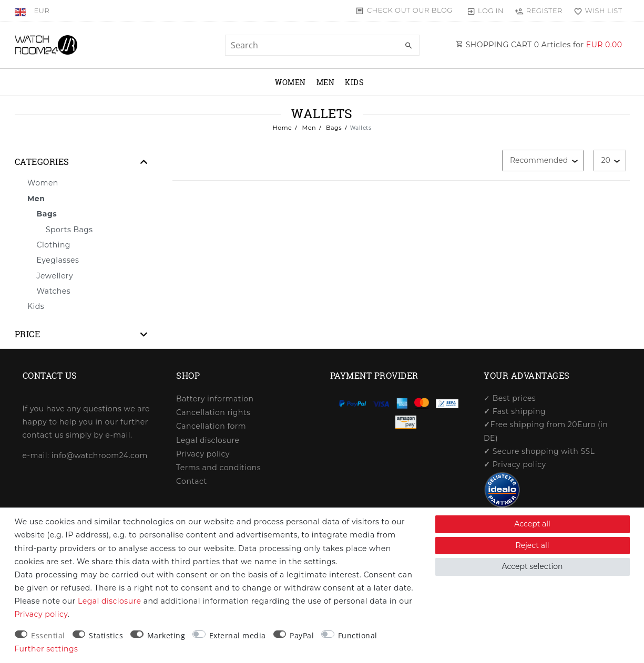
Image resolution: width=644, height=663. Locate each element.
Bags (333, 128)
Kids (354, 82)
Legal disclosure (208, 440)
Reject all (533, 545)
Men (326, 82)
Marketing (166, 635)
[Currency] (42, 11)
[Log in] (485, 11)
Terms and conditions (218, 468)
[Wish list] (596, 11)
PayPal (302, 635)
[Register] (539, 11)
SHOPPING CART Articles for (539, 45)
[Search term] (322, 45)
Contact (192, 481)
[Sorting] (543, 160)
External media (238, 635)
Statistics (106, 635)
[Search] (409, 46)
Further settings (47, 649)
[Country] (22, 11)
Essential (48, 635)
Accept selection (533, 566)
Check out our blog (410, 10)
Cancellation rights (213, 412)
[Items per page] (610, 160)
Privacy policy (203, 454)
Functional (358, 635)
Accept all (532, 524)
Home (283, 128)
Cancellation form (211, 426)
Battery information (215, 399)
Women (290, 82)
